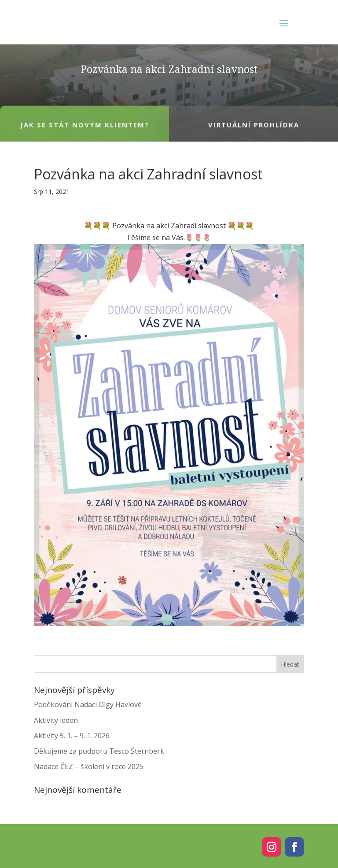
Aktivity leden (56, 720)
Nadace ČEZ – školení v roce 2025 (89, 766)
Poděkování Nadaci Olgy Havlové (88, 704)
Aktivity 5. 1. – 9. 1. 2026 (72, 736)
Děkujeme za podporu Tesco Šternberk (99, 751)
